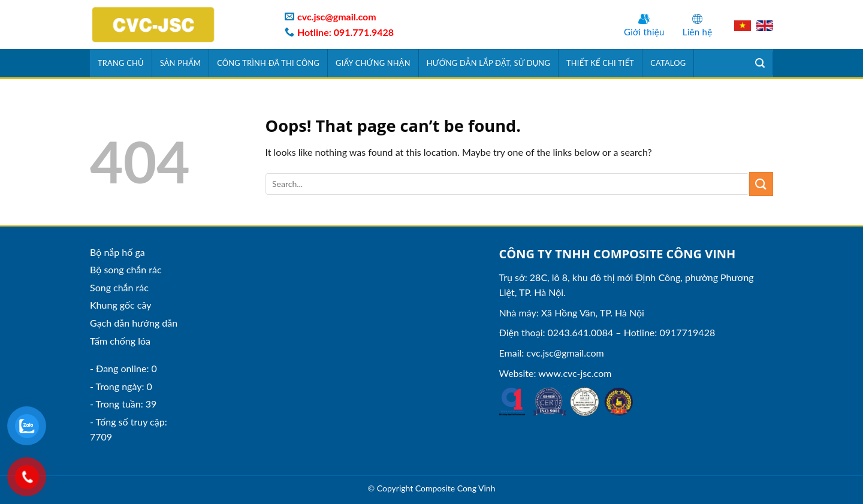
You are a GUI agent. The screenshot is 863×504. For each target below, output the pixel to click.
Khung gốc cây (120, 305)
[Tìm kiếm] (760, 63)
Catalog (668, 63)
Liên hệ (698, 32)
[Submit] (761, 184)
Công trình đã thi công (268, 63)
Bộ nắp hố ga (117, 252)
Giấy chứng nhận (373, 63)
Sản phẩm (181, 63)
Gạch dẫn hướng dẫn (134, 323)
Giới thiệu (644, 32)
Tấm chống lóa (120, 341)
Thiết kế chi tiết (600, 63)
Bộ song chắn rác (126, 269)
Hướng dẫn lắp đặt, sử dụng (488, 63)
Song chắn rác (119, 287)
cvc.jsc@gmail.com (565, 353)
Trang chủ (121, 63)
